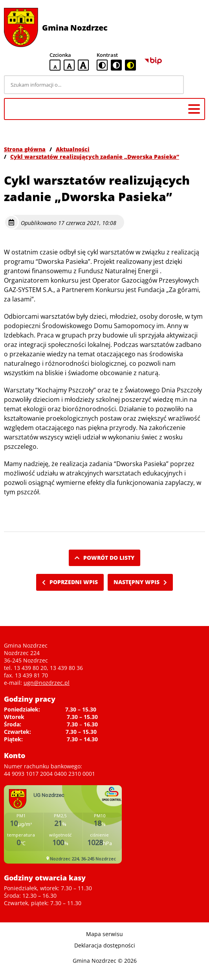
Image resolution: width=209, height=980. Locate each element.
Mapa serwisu (104, 934)
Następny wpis (140, 582)
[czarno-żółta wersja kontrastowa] (130, 65)
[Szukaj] (196, 85)
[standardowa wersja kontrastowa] (102, 65)
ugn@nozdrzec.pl (47, 683)
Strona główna (25, 149)
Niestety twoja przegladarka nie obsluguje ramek (63, 824)
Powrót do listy (104, 558)
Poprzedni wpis (70, 582)
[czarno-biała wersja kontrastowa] (116, 65)
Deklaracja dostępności (105, 945)
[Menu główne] (194, 109)
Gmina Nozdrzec (75, 28)
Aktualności (73, 149)
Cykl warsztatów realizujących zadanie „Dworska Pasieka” (95, 157)
